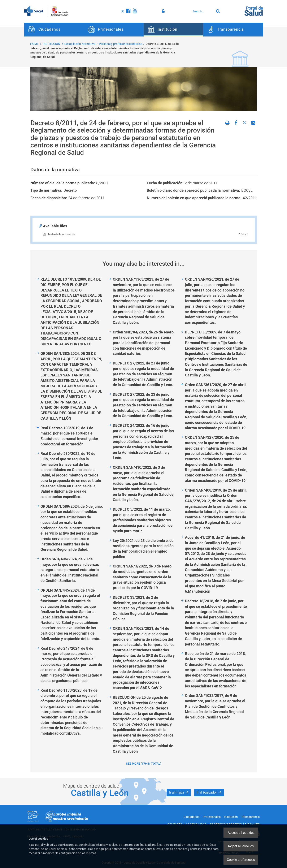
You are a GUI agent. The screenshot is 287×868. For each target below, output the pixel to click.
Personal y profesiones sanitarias (121, 44)
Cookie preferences (241, 860)
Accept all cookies (241, 833)
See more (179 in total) (144, 764)
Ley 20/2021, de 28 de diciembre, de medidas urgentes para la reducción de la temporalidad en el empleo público (143, 549)
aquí (102, 849)
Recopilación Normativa (80, 44)
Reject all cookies (241, 846)
